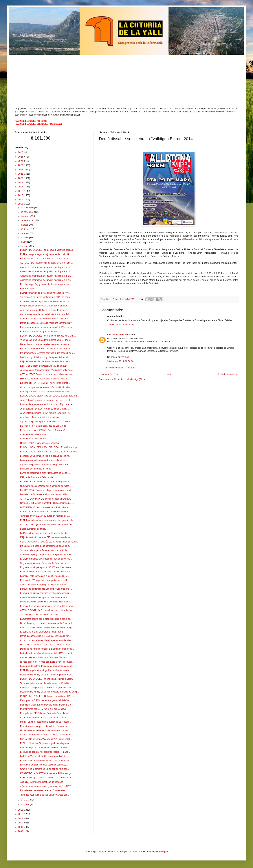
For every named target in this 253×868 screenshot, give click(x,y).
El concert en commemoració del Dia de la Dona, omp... (47, 606)
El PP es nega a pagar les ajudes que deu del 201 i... (46, 254)
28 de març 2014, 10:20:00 (120, 325)
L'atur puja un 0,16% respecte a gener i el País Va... (45, 700)
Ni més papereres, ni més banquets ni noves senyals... (47, 662)
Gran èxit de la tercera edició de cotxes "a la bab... (45, 769)
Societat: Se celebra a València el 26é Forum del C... (46, 739)
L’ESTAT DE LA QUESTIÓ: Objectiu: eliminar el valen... (47, 679)
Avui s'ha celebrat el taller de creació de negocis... (45, 310)
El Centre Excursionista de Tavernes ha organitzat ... (46, 482)
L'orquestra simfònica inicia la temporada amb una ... (46, 589)
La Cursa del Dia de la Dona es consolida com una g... (47, 628)
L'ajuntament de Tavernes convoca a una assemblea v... (47, 353)
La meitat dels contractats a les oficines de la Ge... (45, 576)
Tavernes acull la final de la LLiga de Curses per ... (45, 795)
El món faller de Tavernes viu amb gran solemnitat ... (46, 761)
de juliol (25, 229)
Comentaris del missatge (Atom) (130, 379)
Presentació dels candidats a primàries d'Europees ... (46, 602)
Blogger (164, 852)
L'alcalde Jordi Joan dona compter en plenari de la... (46, 546)
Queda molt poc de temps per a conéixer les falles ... (46, 486)
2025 (21, 157)
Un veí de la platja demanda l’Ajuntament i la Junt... (45, 730)
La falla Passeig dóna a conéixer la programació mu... (46, 688)
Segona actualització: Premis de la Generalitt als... (45, 563)
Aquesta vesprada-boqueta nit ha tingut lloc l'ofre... (45, 465)
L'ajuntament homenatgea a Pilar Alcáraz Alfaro (43, 718)
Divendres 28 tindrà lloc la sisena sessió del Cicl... (45, 379)
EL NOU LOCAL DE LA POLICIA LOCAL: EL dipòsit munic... (50, 452)
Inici (169, 374)
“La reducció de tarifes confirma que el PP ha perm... (46, 297)
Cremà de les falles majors (33, 434)
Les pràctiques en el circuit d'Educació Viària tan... (45, 306)
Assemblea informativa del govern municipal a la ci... (46, 267)
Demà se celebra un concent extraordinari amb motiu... (47, 649)
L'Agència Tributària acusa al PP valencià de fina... (45, 512)
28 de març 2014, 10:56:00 (120, 361)
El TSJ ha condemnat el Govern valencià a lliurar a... (46, 572)
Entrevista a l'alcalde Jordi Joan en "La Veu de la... (45, 259)
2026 (21, 152)
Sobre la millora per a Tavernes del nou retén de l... (45, 550)
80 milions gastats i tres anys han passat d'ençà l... (45, 357)
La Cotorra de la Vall (118, 335)
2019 (21, 182)
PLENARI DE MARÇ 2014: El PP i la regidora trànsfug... (48, 675)
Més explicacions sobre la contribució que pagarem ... (46, 392)
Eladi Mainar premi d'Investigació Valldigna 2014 (44, 366)
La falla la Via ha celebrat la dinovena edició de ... (44, 756)
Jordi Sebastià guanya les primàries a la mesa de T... (46, 400)
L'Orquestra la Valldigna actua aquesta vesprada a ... (46, 301)
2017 (21, 191)
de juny (25, 233)
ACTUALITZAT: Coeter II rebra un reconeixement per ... (47, 374)
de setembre (27, 220)
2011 (21, 818)
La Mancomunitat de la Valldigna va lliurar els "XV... (45, 293)
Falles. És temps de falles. (33, 529)
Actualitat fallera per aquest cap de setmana (42, 782)
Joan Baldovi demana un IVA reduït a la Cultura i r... (45, 413)
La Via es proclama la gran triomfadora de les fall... (45, 473)
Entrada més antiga (228, 374)
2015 (21, 200)
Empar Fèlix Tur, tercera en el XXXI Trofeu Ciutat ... (45, 383)
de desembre (27, 208)
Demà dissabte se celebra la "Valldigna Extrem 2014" (46, 323)
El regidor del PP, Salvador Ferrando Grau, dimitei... (45, 713)
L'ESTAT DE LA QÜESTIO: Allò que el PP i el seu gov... (47, 773)
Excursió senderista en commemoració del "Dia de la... (47, 327)
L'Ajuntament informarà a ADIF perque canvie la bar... (46, 537)
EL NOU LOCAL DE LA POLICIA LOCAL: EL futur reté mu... (49, 396)
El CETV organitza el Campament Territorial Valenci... (46, 559)
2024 (21, 161)
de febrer (25, 800)
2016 (21, 195)
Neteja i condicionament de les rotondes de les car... (46, 344)
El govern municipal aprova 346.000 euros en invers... (46, 567)
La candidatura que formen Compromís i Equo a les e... (47, 404)
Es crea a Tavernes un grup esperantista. (40, 332)
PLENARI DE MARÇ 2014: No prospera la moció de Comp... (50, 692)
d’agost (25, 225)
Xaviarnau (133, 852)
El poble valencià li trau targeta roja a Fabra (41, 632)
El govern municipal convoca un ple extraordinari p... (46, 593)
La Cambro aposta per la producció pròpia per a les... (46, 619)
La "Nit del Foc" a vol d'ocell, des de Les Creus (43, 426)
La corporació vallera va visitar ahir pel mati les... (44, 460)
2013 (21, 810)
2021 (21, 174)
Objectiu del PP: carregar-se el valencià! (40, 443)
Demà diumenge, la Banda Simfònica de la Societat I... (47, 623)
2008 (21, 831)
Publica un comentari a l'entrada (119, 368)
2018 (21, 187)
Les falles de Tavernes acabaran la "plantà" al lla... (45, 494)
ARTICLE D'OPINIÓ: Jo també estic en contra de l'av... (47, 610)
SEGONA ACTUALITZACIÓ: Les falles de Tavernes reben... (49, 542)
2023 (21, 165)
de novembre (27, 212)
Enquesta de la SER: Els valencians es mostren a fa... (46, 349)
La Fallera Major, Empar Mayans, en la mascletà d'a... (46, 705)
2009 (21, 827)
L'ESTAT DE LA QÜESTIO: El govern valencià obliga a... (48, 250)
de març (25, 246)
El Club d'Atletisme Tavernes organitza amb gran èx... (46, 743)
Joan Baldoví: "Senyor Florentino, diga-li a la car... (45, 409)
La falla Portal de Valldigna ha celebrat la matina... (45, 597)
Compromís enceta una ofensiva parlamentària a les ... (47, 640)
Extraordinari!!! (27, 289)
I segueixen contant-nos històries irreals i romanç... (45, 752)
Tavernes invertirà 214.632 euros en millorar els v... (45, 516)
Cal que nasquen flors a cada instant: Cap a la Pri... (45, 314)
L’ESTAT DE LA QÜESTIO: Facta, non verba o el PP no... (48, 696)
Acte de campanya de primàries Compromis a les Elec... (48, 555)
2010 (21, 823)
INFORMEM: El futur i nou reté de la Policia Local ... (46, 507)
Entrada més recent (110, 374)
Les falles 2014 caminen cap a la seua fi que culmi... (46, 456)
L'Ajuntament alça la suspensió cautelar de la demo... (46, 361)
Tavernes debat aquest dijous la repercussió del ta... (46, 683)
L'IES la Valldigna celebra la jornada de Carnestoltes (46, 778)
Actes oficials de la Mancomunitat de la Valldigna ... (45, 319)
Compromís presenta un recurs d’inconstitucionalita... (46, 387)
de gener (25, 805)
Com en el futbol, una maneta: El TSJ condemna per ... (47, 503)
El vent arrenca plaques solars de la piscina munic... (46, 726)
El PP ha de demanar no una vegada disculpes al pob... (47, 520)
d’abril (24, 242)
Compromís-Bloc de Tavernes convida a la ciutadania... (47, 735)
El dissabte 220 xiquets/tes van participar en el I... (44, 580)
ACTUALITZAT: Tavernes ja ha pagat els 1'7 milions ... (47, 263)
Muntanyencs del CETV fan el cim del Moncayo (43, 709)
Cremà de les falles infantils (34, 439)
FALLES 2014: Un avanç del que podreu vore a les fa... (47, 490)
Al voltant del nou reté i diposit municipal (40, 417)
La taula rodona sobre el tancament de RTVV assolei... (47, 653)
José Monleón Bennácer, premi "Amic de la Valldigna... (47, 370)
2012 (21, 814)
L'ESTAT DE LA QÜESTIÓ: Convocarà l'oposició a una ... (48, 336)
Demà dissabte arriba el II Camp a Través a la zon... (46, 636)
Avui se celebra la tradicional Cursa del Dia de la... (45, 657)
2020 (21, 178)
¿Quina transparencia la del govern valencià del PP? (46, 786)
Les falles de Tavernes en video (36, 469)
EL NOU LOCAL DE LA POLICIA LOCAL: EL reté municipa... (50, 447)
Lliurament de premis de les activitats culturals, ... (44, 765)
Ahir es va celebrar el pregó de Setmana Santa (43, 585)
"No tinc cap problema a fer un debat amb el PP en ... (46, 340)
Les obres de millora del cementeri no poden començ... (47, 666)
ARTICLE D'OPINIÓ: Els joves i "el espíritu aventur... (46, 499)
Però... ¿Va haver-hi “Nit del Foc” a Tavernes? (43, 430)
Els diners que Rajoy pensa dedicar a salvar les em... (46, 284)
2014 (21, 204)
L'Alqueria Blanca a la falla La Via (36, 477)
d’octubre (26, 216)
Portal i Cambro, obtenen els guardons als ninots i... (45, 722)
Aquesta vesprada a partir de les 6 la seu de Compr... (46, 422)
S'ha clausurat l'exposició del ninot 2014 (40, 615)
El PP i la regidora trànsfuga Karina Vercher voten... (45, 670)
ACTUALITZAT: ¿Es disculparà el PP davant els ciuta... (47, 525)
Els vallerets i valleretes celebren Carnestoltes (43, 790)
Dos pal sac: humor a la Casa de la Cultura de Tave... (46, 645)
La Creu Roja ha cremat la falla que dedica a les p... (45, 748)
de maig (25, 238)
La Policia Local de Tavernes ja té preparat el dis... (45, 533)
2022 (21, 170)
